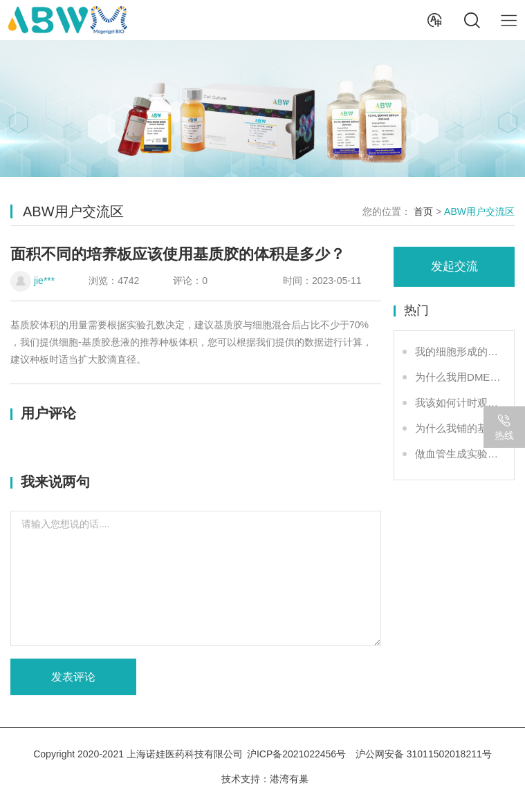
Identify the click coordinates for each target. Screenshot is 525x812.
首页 (423, 211)
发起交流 (454, 266)
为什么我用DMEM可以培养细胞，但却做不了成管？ (459, 377)
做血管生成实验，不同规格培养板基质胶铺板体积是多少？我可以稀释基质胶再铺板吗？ (459, 454)
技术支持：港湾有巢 (265, 779)
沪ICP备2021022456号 (296, 754)
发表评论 (73, 677)
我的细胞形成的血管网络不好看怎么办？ (459, 351)
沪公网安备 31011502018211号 (424, 754)
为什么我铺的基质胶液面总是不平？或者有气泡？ (459, 428)
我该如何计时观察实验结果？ (459, 403)
